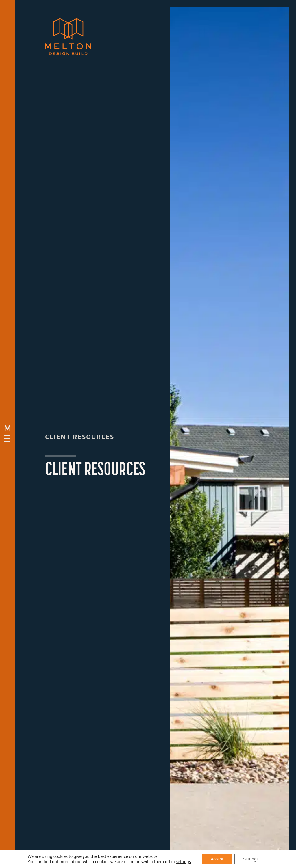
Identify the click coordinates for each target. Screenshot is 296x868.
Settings (251, 859)
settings (183, 862)
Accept (217, 859)
